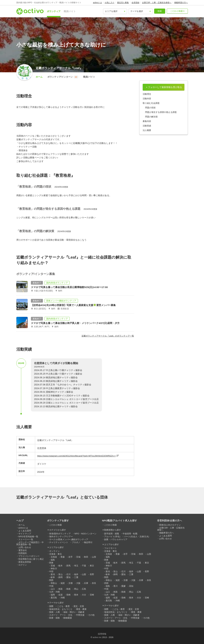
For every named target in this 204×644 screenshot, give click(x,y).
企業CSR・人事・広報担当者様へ (157, 3)
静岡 (61, 577)
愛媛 (123, 586)
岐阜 (53, 577)
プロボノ (76, 542)
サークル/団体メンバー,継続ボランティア (69, 539)
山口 (53, 589)
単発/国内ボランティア (60, 534)
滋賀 (63, 583)
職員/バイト (70, 11)
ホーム (39, 77)
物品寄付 (88, 542)
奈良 (94, 583)
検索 (160, 11)
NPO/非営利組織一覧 (28, 537)
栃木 (61, 566)
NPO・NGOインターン (85, 534)
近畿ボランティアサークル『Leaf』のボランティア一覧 (108, 336)
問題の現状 (150, 108)
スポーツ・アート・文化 (61, 615)
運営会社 (23, 550)
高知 (131, 586)
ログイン (23, 565)
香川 (116, 586)
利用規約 (23, 553)
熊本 (76, 595)
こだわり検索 (176, 11)
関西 (51, 580)
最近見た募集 (123, 3)
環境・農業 (81, 609)
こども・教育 (63, 606)
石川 (68, 574)
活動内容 (147, 99)
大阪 (78, 583)
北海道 (54, 557)
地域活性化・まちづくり (61, 609)
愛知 (68, 577)
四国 (106, 583)
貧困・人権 (54, 612)
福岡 (53, 595)
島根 (68, 589)
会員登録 (135, 3)
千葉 (84, 566)
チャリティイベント (59, 542)
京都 (71, 583)
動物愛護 (68, 618)
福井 (76, 574)
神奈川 (54, 569)
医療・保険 (54, 618)
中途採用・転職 (130, 534)
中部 (51, 571)
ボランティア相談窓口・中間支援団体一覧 (30, 543)
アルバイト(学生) (112, 537)
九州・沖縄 (54, 592)
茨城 (53, 566)
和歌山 (54, 583)
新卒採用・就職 (112, 534)
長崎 (68, 595)
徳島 (108, 586)
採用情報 (102, 634)
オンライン (54, 551)
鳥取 (61, 589)
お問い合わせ (25, 547)
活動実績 (147, 126)
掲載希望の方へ (181, 3)
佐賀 (61, 595)
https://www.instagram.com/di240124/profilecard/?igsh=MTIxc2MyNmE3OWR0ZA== (77, 456)
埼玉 (76, 566)
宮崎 (92, 595)
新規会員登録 (25, 562)
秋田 (86, 557)
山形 (94, 557)
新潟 (53, 574)
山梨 (84, 574)
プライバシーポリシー (29, 556)
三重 (76, 577)
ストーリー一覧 (26, 539)
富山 (61, 574)
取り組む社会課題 (151, 103)
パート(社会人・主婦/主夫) (136, 537)
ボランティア (54, 11)
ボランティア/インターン (63, 77)
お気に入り (110, 3)
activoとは (97, 3)
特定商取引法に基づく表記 (31, 559)
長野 (92, 574)
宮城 (78, 557)
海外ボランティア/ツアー (61, 537)
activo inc (97, 637)
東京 (92, 566)
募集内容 (147, 121)
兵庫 (86, 583)
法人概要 (147, 130)
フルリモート (110, 548)
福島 (53, 560)
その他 (91, 615)
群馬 (68, 566)
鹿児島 (54, 598)
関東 (51, 563)
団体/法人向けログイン (170, 525)
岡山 (76, 589)
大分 (84, 595)
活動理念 (147, 94)
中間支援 (80, 615)
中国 (51, 586)
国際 (51, 606)
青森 (63, 557)
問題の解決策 (151, 117)
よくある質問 (25, 531)
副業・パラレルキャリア (116, 539)
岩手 (71, 557)
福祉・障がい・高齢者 (74, 612)
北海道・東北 (55, 554)
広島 (84, 589)
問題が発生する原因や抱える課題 (161, 112)
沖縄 (63, 598)
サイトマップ (25, 534)
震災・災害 (79, 606)
